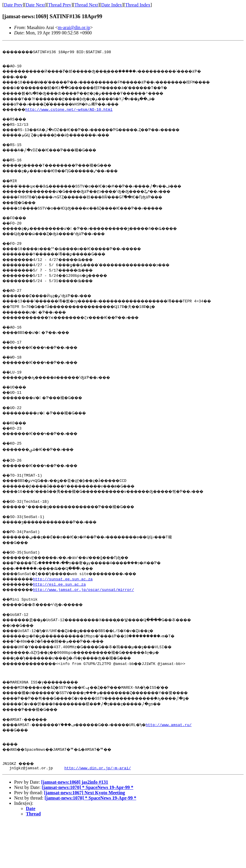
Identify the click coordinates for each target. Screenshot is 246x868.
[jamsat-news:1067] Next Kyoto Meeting (85, 823)
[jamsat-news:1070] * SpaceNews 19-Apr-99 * (88, 818)
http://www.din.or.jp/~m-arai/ (98, 799)
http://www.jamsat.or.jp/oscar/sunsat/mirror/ (90, 611)
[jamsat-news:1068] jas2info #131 (75, 813)
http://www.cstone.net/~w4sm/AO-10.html (74, 112)
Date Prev (13, 5)
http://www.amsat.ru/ (192, 751)
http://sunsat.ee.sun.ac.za (69, 600)
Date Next (35, 5)
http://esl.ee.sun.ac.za (65, 605)
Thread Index (138, 5)
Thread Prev (60, 5)
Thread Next (86, 5)
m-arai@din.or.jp (74, 27)
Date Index (112, 5)
